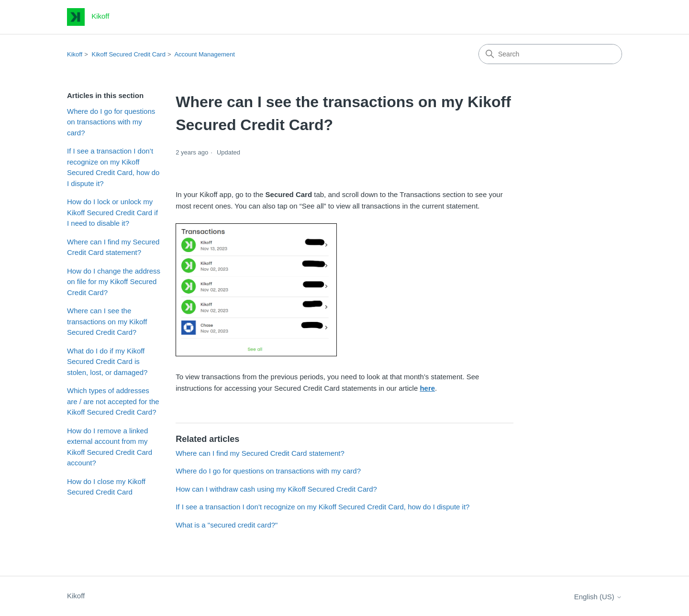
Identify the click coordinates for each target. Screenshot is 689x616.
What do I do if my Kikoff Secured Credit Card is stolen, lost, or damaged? (107, 362)
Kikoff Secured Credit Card (129, 54)
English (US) (598, 597)
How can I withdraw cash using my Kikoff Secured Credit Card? (276, 489)
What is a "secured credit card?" (227, 525)
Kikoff (75, 54)
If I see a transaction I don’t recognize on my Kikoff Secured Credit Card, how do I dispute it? (113, 167)
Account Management (204, 54)
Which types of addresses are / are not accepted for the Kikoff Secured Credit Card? (113, 401)
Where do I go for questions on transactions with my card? (111, 122)
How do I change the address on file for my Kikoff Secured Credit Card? (114, 282)
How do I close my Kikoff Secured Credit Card (106, 487)
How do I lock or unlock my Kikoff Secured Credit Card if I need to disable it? (112, 212)
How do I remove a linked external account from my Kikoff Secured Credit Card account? (110, 447)
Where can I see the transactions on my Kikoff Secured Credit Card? (107, 321)
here (427, 388)
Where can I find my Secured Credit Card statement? (113, 247)
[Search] (550, 54)
